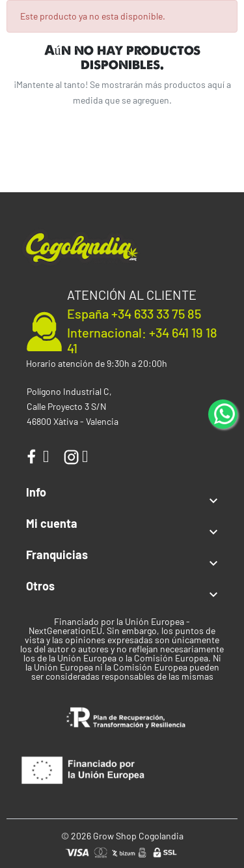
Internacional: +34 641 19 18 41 (142, 340)
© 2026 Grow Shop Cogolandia (122, 836)
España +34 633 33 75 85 (134, 313)
